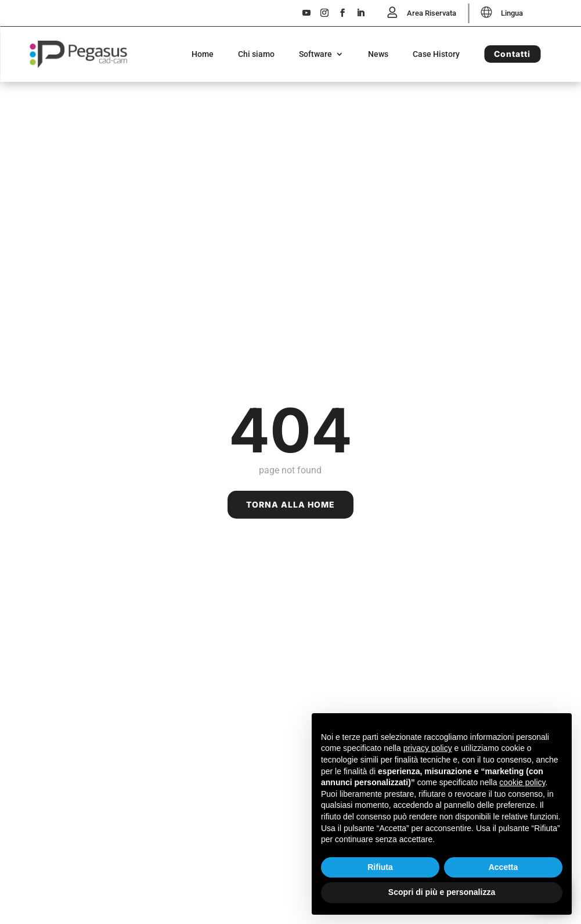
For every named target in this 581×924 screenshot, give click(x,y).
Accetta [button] (504, 867)
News (378, 55)
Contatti (512, 54)
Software (315, 55)
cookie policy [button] (522, 782)
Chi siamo (256, 55)
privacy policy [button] (428, 748)
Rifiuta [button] (380, 867)
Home (203, 55)
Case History (436, 55)
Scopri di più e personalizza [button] (442, 892)
